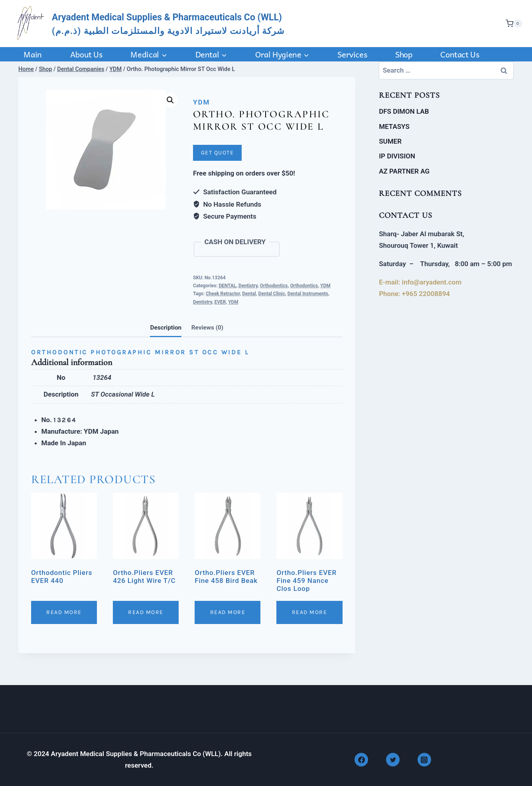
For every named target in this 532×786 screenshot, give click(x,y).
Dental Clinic (272, 294)
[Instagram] (424, 760)
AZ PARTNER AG (404, 171)
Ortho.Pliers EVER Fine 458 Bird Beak (226, 577)
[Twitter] (393, 760)
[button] (170, 100)
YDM (201, 102)
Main (33, 54)
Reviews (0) (207, 328)
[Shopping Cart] (512, 24)
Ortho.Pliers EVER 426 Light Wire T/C (144, 577)
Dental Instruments (308, 294)
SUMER (390, 141)
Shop (404, 54)
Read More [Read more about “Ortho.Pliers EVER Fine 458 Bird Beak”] (228, 612)
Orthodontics (274, 286)
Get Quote (218, 153)
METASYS (394, 126)
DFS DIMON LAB (404, 111)
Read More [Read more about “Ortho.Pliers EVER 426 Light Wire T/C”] (146, 612)
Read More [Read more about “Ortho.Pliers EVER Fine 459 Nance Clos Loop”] (310, 612)
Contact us (460, 54)
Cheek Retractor (223, 294)
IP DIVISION (397, 156)
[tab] (166, 328)
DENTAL (227, 286)
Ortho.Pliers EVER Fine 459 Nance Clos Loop (306, 581)
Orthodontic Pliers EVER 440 (62, 577)
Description (166, 328)
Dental (249, 294)
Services (352, 54)
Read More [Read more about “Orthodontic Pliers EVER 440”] (64, 612)
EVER (220, 302)
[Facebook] (361, 760)
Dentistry (248, 286)
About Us (86, 54)
